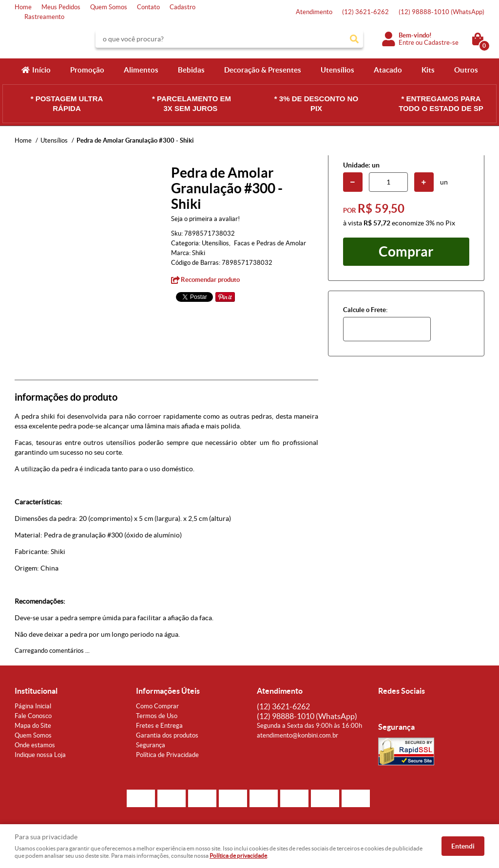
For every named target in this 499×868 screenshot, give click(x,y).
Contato (148, 7)
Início (41, 70)
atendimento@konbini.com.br (297, 735)
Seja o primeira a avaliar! (205, 219)
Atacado (388, 70)
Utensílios (337, 70)
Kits (428, 70)
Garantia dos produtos (167, 735)
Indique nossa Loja (40, 755)
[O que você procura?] (354, 39)
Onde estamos (35, 745)
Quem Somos (109, 7)
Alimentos (141, 70)
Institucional (36, 691)
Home (23, 7)
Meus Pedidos (61, 7)
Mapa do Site (33, 726)
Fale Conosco (33, 716)
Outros (466, 70)
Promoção (87, 70)
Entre (406, 43)
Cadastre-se (441, 43)
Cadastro (182, 7)
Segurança (151, 745)
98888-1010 (441, 12)
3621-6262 (365, 12)
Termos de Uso (157, 716)
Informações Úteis (168, 691)
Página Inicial (33, 706)
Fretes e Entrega (159, 726)
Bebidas (191, 70)
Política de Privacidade (167, 755)
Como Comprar (157, 706)
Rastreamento (44, 17)
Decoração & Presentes (263, 70)
